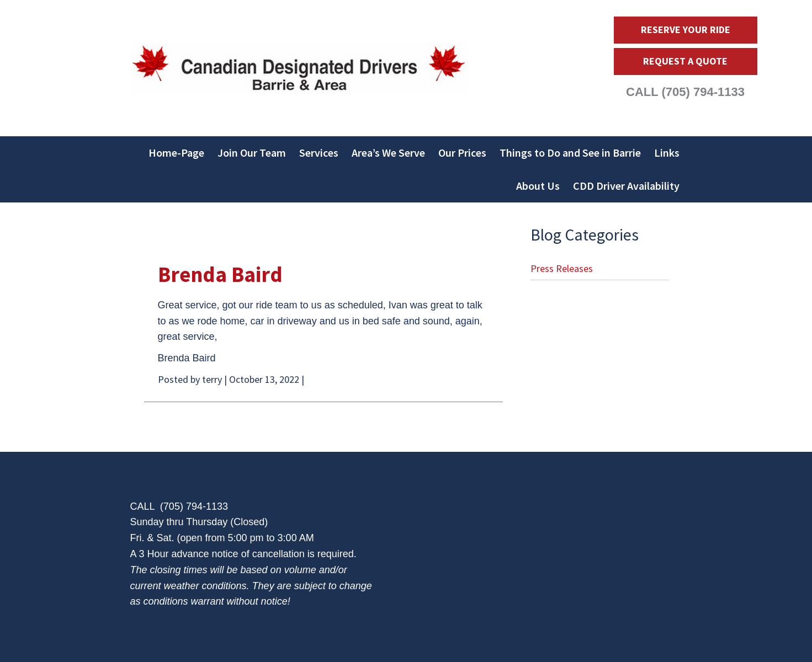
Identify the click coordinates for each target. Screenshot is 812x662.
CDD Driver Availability (626, 186)
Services (319, 153)
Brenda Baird (220, 274)
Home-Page (176, 153)
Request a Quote (685, 61)
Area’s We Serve (388, 153)
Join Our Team (252, 153)
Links (667, 153)
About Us (538, 186)
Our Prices (462, 153)
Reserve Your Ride (686, 30)
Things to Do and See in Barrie (570, 153)
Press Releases (562, 268)
